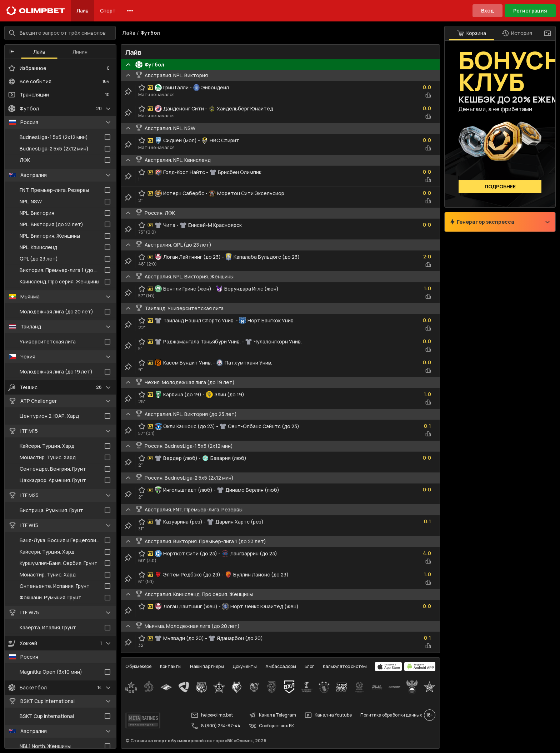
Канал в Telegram (272, 715)
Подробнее (500, 187)
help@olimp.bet (212, 715)
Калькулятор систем (345, 666)
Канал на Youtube (328, 715)
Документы (245, 666)
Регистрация (530, 11)
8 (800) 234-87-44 (216, 726)
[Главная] (36, 11)
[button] (12, 52)
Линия (80, 52)
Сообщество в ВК (271, 726)
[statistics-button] (428, 95)
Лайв (82, 11)
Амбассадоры (281, 666)
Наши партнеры (207, 666)
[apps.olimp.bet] (389, 667)
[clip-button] (128, 91)
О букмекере (138, 666)
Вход (487, 11)
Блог (309, 666)
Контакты (171, 666)
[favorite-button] (142, 88)
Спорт (108, 11)
